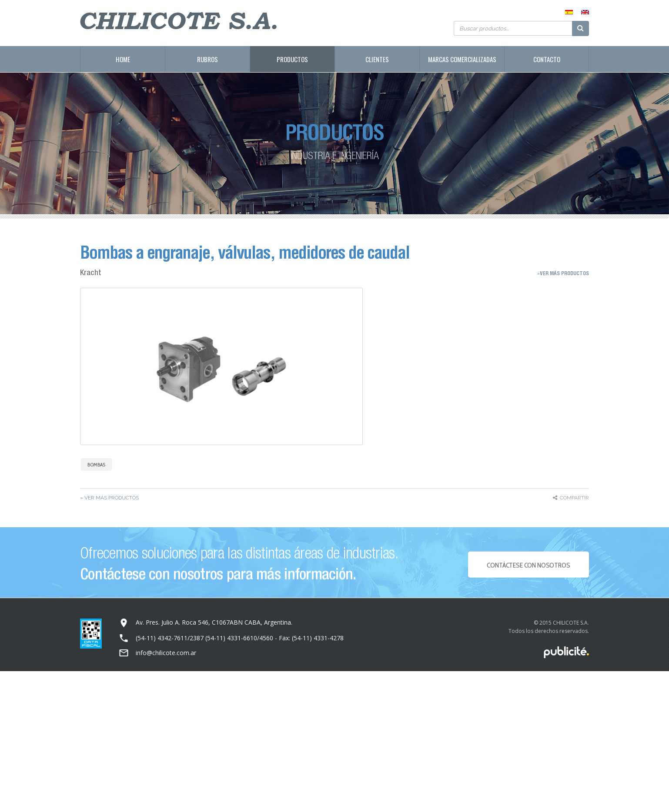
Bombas (96, 464)
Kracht (91, 272)
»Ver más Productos (563, 273)
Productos (292, 59)
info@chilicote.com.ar (166, 653)
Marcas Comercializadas (462, 59)
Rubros (207, 59)
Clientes (377, 59)
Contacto (547, 59)
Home (123, 59)
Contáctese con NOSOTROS (528, 569)
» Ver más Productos (109, 498)
